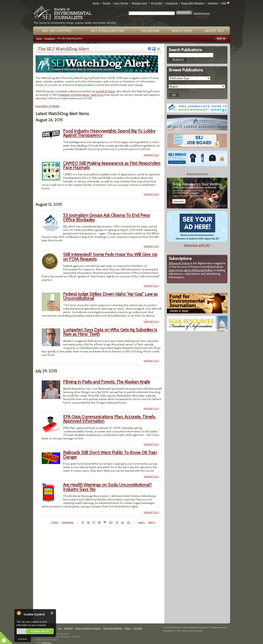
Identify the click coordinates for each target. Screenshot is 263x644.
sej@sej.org (46, 642)
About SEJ (214, 31)
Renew (128, 628)
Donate (107, 3)
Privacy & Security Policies (88, 628)
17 (94, 522)
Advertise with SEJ (197, 245)
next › (142, 522)
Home (96, 3)
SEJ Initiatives (57, 31)
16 (88, 522)
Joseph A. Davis (105, 91)
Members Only (140, 3)
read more (23, 639)
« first (54, 522)
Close (52, 613)
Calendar (150, 31)
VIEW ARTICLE (151, 155)
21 (117, 522)
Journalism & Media (47, 106)
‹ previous (67, 522)
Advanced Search (201, 13)
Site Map (138, 628)
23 (128, 522)
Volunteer (213, 3)
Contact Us (172, 3)
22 (122, 522)
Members (68, 628)
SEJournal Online (179, 263)
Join (59, 628)
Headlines (50, 38)
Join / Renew (121, 3)
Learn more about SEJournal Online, (191, 270)
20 (111, 522)
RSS (224, 3)
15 (83, 522)
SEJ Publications (108, 31)
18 (99, 522)
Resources (182, 31)
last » (152, 522)
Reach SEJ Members (193, 3)
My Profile (156, 3)
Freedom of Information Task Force (81, 95)
